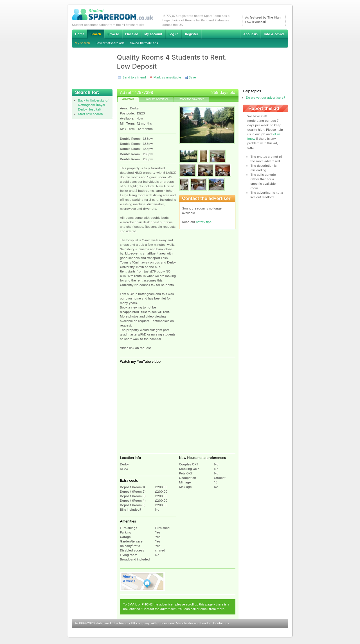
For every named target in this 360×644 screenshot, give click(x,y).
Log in (173, 34)
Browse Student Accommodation (113, 34)
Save (192, 77)
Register (192, 34)
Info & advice (274, 34)
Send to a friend (134, 77)
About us (250, 34)
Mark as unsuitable (167, 77)
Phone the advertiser (191, 99)
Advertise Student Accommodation (132, 34)
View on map (143, 582)
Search (96, 34)
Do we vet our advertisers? (266, 98)
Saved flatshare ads (110, 43)
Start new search (91, 114)
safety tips (204, 222)
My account (153, 34)
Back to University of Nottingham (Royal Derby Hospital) (93, 105)
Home (80, 34)
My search (83, 43)
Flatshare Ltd (105, 623)
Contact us (221, 623)
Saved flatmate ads (144, 43)
